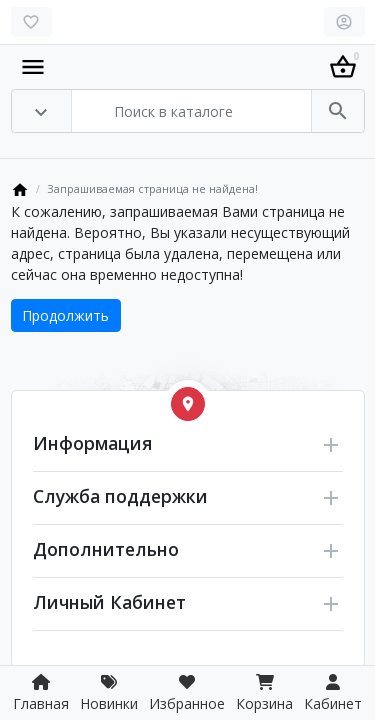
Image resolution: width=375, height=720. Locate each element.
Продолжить (65, 315)
